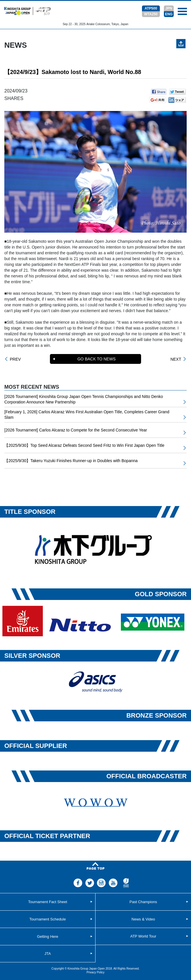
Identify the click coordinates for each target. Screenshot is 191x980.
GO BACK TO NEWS (97, 359)
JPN (169, 8)
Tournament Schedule (48, 919)
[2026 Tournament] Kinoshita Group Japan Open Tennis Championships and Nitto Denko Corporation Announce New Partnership (84, 399)
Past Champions (143, 902)
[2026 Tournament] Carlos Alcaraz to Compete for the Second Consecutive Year (76, 430)
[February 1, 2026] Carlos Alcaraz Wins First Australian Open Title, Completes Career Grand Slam (87, 415)
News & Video (143, 919)
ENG (169, 14)
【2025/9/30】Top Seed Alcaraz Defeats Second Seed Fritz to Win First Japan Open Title (84, 445)
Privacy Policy (95, 972)
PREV (15, 359)
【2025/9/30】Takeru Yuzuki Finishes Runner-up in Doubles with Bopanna (71, 461)
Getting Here (48, 937)
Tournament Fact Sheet (47, 902)
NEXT (176, 359)
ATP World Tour (143, 936)
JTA (48, 954)
